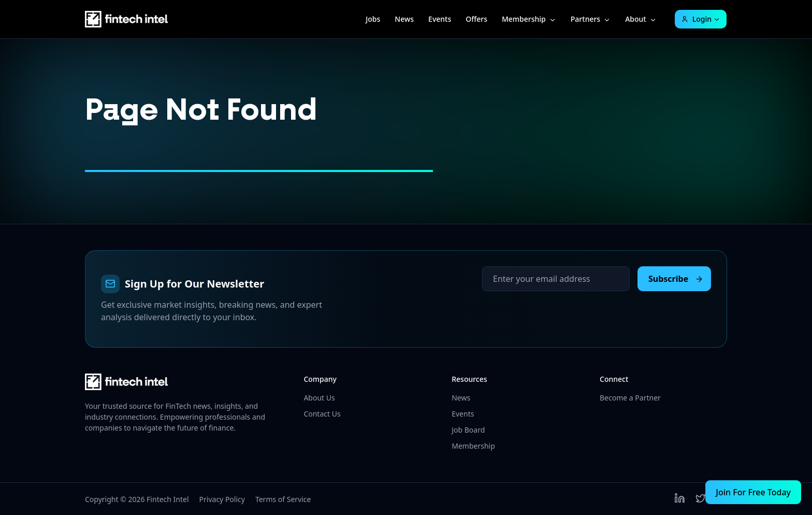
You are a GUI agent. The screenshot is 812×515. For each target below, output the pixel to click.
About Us (319, 398)
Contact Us (322, 414)
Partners (585, 19)
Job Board (468, 430)
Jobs (373, 19)
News (404, 19)
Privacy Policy (222, 499)
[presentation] (561, 311)
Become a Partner (630, 398)
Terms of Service (283, 499)
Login (696, 19)
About (636, 19)
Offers (476, 19)
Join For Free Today (753, 492)
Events (440, 19)
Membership (524, 19)
